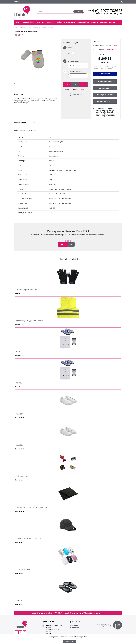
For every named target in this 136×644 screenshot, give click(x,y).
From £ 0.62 (19, 480)
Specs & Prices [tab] (20, 123)
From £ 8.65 (19, 573)
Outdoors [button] (95, 22)
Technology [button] (103, 22)
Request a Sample (105, 95)
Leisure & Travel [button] (69, 22)
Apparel (23, 27)
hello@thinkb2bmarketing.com (109, 13)
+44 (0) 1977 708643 (105, 11)
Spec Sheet (105, 88)
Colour (70, 48)
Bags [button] (39, 22)
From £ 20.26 (20, 418)
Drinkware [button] (51, 22)
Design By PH (74, 628)
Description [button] (18, 94)
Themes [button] (112, 22)
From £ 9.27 (19, 604)
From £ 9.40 (19, 542)
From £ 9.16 (19, 356)
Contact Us (17, 2)
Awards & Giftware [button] (29, 22)
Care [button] (44, 22)
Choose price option (74, 61)
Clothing (29, 27)
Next (71, 244)
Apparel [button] (18, 22)
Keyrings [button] (59, 22)
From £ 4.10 (19, 325)
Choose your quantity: (75, 71)
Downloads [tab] (35, 123)
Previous (63, 244)
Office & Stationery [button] (83, 22)
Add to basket (105, 74)
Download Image (105, 82)
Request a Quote (105, 102)
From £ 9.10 (19, 387)
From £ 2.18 (19, 294)
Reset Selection (76, 94)
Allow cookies (69, 641)
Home (17, 27)
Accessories (37, 27)
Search (78, 12)
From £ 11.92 (20, 511)
